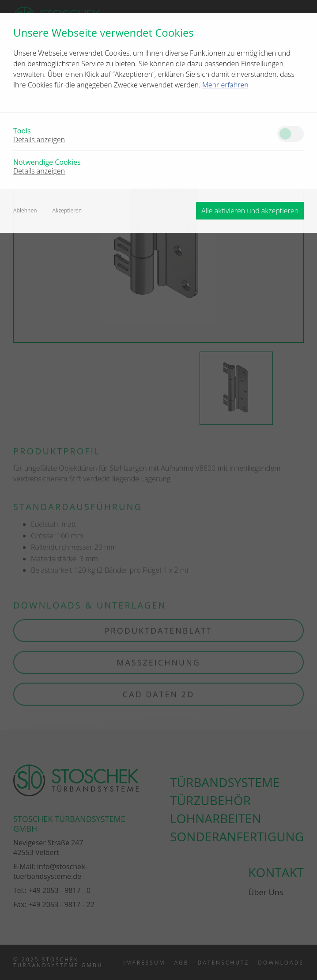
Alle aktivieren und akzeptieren (250, 211)
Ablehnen (25, 211)
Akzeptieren (67, 211)
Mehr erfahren (225, 85)
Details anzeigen (39, 140)
